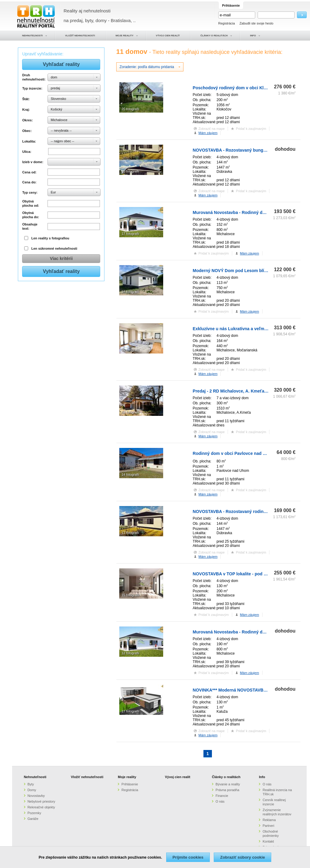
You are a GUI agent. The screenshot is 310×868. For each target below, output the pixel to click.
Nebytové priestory (41, 801)
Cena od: (29, 172)
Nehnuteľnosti (35, 777)
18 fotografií (130, 292)
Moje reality (127, 777)
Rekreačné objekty (41, 807)
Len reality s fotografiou (50, 238)
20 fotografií (130, 109)
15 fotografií (130, 595)
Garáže (33, 819)
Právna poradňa (227, 790)
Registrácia (227, 23)
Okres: (27, 120)
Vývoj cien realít (178, 777)
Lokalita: (29, 141)
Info (262, 777)
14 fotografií (130, 475)
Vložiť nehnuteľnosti (87, 777)
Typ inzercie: (32, 88)
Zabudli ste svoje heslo (256, 23)
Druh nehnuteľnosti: (34, 77)
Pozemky (34, 813)
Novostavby (36, 796)
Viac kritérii (61, 258)
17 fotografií (130, 234)
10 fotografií (130, 171)
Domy (32, 790)
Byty (31, 784)
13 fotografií (130, 533)
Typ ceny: (30, 192)
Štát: (26, 99)
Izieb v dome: (33, 162)
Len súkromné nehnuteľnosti (54, 248)
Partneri (268, 826)
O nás (220, 801)
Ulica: (27, 152)
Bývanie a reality (228, 784)
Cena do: (29, 182)
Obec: (27, 131)
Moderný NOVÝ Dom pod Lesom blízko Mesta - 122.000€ (249, 271)
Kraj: (26, 110)
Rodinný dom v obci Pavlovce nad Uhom (234, 453)
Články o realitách (226, 777)
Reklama (269, 820)
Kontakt (268, 841)
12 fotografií (130, 653)
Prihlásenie (130, 784)
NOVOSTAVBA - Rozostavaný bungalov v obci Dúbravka (249, 150)
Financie (222, 796)
